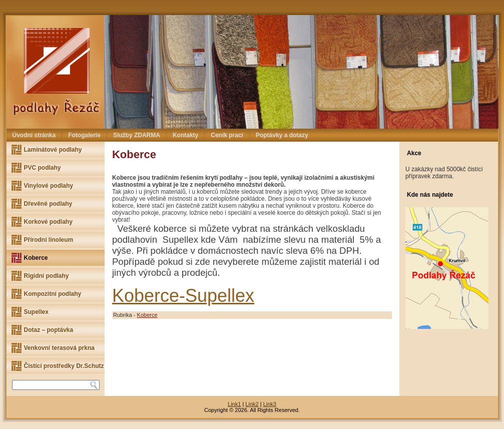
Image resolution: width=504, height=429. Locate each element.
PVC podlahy (43, 168)
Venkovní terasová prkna (59, 348)
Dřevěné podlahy (48, 204)
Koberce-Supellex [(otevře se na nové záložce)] (183, 296)
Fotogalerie (84, 135)
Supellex (36, 312)
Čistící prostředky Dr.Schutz (64, 366)
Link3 (270, 404)
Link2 (252, 404)
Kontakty (185, 135)
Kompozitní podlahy (53, 294)
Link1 (234, 404)
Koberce (36, 258)
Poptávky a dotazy (282, 135)
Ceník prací (227, 135)
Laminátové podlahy (53, 150)
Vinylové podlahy (49, 186)
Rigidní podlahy (47, 276)
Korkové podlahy (48, 222)
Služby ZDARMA (137, 135)
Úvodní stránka (34, 135)
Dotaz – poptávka (49, 330)
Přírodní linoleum (49, 240)
